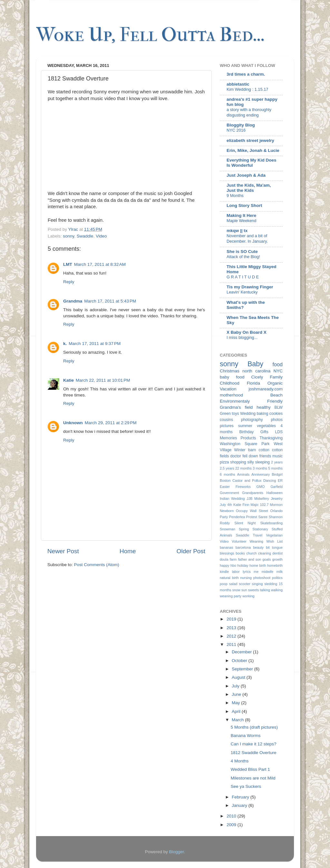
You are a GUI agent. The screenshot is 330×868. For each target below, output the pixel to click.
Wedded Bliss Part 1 (250, 769)
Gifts (264, 432)
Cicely (257, 377)
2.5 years (227, 468)
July (236, 686)
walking (277, 590)
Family (276, 377)
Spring (244, 529)
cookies (276, 414)
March (238, 720)
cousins (226, 420)
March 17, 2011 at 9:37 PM (95, 344)
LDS (279, 432)
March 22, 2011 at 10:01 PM (103, 380)
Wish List (275, 541)
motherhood (231, 395)
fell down (250, 456)
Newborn (227, 511)
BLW (279, 407)
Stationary (260, 529)
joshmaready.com (266, 389)
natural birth (229, 578)
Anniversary (261, 474)
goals (267, 559)
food (278, 364)
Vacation (228, 389)
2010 (232, 816)
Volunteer (239, 541)
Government (229, 493)
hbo (233, 565)
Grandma (73, 301)
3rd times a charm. (246, 74)
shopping (238, 462)
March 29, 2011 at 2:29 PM (111, 423)
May (236, 703)
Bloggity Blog (241, 125)
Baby (255, 364)
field (249, 407)
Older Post (191, 551)
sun (244, 590)
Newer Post (63, 551)
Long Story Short (244, 205)
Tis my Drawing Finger (250, 287)
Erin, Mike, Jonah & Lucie (253, 150)
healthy (264, 407)
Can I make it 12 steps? (254, 744)
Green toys (229, 414)
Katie (68, 380)
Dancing (270, 481)
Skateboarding (271, 523)
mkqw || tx (237, 231)
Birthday (247, 432)
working (248, 596)
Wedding (248, 414)
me (256, 572)
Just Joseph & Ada (246, 175)
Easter (225, 487)
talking (265, 590)
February (241, 797)
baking (262, 414)
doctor (236, 456)
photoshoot (262, 578)
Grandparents (253, 493)
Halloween (275, 493)
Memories (228, 438)
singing (257, 584)
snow (236, 590)
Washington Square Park (245, 444)
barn (252, 450)
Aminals (243, 474)
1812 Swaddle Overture (254, 753)
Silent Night (245, 523)
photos (277, 420)
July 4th (226, 505)
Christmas (230, 371)
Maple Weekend (241, 221)
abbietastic (238, 84)
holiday (243, 565)
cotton (264, 450)
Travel (257, 535)
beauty (258, 547)
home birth (258, 565)
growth (277, 559)
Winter (240, 450)
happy (224, 565)
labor (236, 572)
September (243, 669)
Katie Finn (241, 505)
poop (224, 584)
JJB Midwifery (258, 499)
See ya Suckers (246, 786)
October (240, 661)
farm (233, 559)
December (242, 652)
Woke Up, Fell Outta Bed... (150, 35)
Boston (225, 481)
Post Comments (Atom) (97, 565)
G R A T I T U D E (243, 277)
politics (277, 578)
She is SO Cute (242, 252)
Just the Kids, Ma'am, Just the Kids (249, 188)
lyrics (247, 572)
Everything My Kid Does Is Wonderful (252, 163)
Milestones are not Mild (253, 778)
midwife (268, 572)
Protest (252, 517)
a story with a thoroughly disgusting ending (249, 112)
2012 (232, 636)
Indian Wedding (232, 499)
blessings (227, 553)
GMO (261, 487)
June (237, 694)
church (251, 553)
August (239, 677)
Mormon (276, 505)
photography (252, 420)
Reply (69, 282)
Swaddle (85, 236)
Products (248, 438)
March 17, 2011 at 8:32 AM (100, 264)
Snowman (228, 529)
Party (224, 517)
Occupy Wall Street (252, 511)
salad (233, 584)
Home (128, 551)
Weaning (256, 541)
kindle (224, 572)
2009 (232, 825)
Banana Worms (246, 736)
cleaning (265, 553)
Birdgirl (277, 474)
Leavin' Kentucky (242, 292)
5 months (275, 468)
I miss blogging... (242, 337)
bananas (226, 547)
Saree (263, 517)
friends (265, 456)
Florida (253, 383)
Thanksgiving (271, 438)
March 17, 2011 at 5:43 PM (110, 301)
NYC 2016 (236, 130)
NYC (278, 371)
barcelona (243, 547)
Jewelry (277, 499)
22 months (243, 468)
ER (280, 481)
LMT (68, 264)
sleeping (262, 462)
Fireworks (243, 487)
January (240, 805)
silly (251, 462)
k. (65, 344)
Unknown (73, 423)
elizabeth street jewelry (250, 140)
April (237, 711)
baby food (232, 377)
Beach (277, 395)
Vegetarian (274, 535)
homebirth (275, 565)
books (240, 553)
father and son (250, 559)
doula (224, 559)
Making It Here (241, 215)
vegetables (266, 426)
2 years (277, 462)
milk (280, 572)
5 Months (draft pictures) (254, 727)
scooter (244, 584)
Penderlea (237, 517)
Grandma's (230, 407)
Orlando (277, 511)
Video (101, 236)
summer (245, 426)
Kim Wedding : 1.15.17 (247, 89)
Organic (275, 383)
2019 (232, 619)
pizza (224, 462)
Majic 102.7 (259, 505)
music (277, 456)
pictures (227, 426)
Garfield (277, 487)
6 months (228, 474)
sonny (68, 236)
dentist (277, 553)
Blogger (177, 852)
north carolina (256, 371)
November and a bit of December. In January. (247, 238)
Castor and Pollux (247, 481)
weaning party (231, 596)
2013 (232, 628)
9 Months (235, 196)
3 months (260, 468)
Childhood (230, 383)
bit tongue (274, 547)
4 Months (240, 761)
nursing (246, 578)
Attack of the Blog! (243, 257)
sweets (254, 590)
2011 (232, 644)
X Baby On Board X (247, 332)
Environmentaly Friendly (251, 401)
